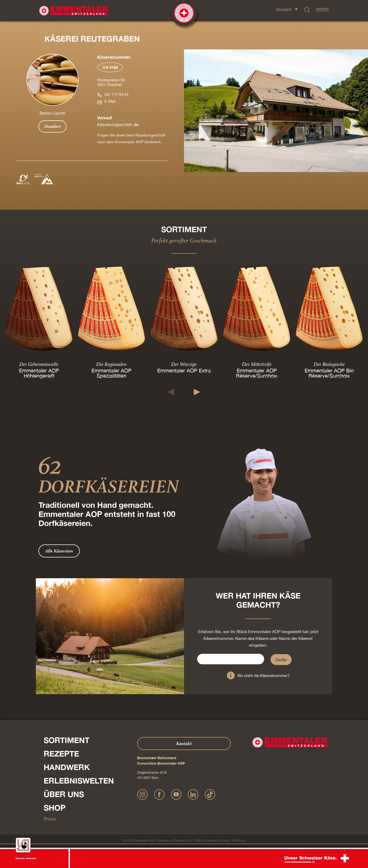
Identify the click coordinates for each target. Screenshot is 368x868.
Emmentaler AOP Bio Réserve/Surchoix (329, 373)
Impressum (164, 840)
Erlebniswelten (79, 781)
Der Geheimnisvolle (39, 364)
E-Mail (110, 101)
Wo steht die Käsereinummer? (263, 676)
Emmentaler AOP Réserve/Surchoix (257, 373)
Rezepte (61, 754)
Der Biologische (329, 364)
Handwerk (67, 767)
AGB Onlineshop (205, 840)
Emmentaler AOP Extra (184, 370)
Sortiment (67, 740)
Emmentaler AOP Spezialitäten (111, 373)
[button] (171, 392)
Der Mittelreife (257, 364)
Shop (55, 808)
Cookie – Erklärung (232, 840)
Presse (50, 819)
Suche (281, 659)
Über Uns (64, 794)
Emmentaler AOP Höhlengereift (39, 373)
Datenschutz (183, 840)
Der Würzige (184, 364)
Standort (52, 126)
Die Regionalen (111, 364)
